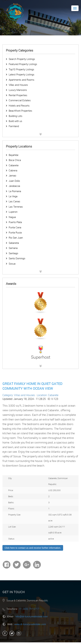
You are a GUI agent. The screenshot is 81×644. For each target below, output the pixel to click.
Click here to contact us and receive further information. (33, 548)
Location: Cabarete (48, 395)
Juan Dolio (14, 181)
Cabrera (13, 170)
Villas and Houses (18, 85)
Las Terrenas (16, 207)
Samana (13, 248)
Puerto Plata (15, 222)
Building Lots (16, 116)
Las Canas (14, 201)
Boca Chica (15, 160)
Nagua (12, 217)
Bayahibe (14, 155)
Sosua (12, 264)
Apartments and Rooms (22, 80)
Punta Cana (15, 227)
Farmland (14, 126)
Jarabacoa (14, 186)
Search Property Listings (22, 59)
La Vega (13, 196)
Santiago (13, 253)
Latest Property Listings (22, 74)
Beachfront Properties (20, 111)
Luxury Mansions (18, 90)
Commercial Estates (20, 100)
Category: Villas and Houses (19, 395)
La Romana (15, 191)
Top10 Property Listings (21, 69)
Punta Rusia (15, 232)
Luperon (13, 212)
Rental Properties (18, 95)
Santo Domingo (17, 258)
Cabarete (14, 165)
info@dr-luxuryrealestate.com (32, 616)
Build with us (15, 121)
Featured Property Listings (23, 64)
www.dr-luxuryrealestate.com (30, 624)
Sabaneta (14, 243)
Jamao (12, 175)
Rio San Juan (16, 238)
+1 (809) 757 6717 (29, 609)
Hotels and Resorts (19, 106)
